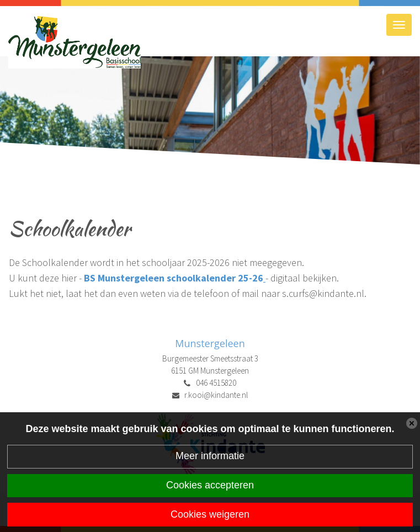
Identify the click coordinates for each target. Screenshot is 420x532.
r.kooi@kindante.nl (216, 395)
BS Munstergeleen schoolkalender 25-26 (174, 278)
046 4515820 (216, 383)
